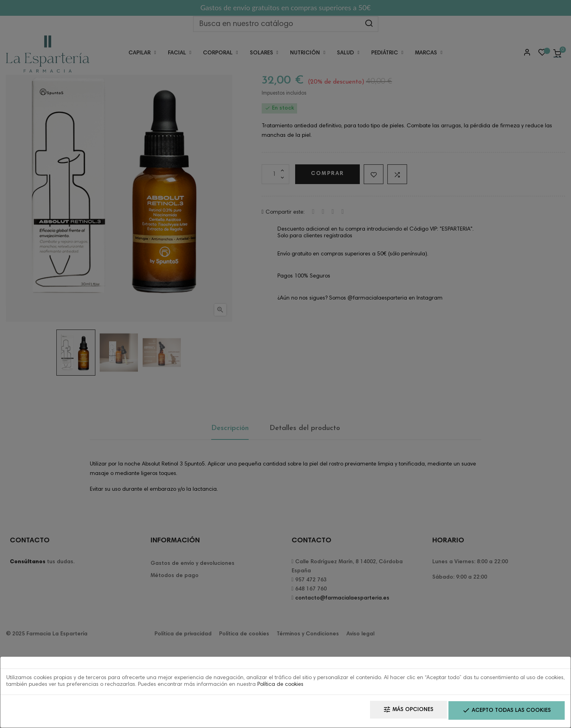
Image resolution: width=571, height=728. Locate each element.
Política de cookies (280, 687)
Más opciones (395, 712)
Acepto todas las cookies (502, 712)
